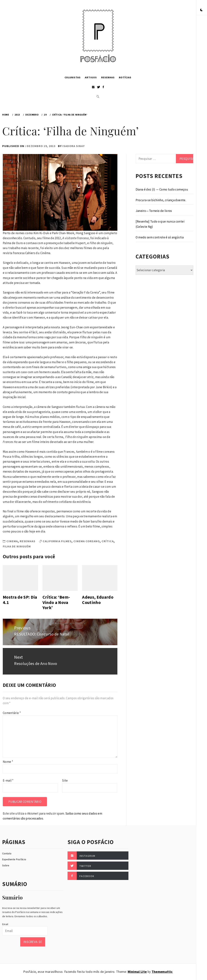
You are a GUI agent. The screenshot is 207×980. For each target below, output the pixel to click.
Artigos (91, 77)
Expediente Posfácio (14, 859)
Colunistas (73, 77)
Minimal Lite (137, 972)
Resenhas (108, 77)
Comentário (12, 713)
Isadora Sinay (74, 146)
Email (5, 924)
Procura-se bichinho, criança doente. (161, 200)
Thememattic (162, 972)
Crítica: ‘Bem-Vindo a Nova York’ (56, 602)
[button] (201, 10)
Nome (8, 762)
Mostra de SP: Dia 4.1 (20, 600)
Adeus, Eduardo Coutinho (98, 600)
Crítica (108, 541)
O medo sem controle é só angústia (160, 237)
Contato (7, 853)
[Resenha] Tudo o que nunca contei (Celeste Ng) (160, 224)
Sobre (6, 865)
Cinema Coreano (87, 541)
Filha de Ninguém (17, 546)
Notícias (125, 77)
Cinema (12, 541)
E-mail (8, 780)
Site (65, 780)
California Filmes (57, 541)
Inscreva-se (33, 942)
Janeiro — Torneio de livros (154, 211)
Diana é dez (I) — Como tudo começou (162, 189)
